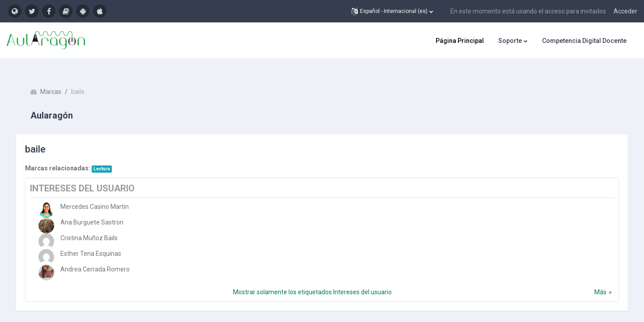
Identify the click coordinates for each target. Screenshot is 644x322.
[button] (392, 11)
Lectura (111, 157)
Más (591, 280)
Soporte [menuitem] (510, 41)
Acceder (625, 11)
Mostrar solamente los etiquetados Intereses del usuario (312, 280)
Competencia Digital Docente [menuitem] (584, 41)
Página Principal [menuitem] (460, 41)
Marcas (60, 80)
